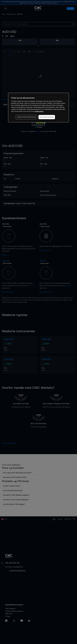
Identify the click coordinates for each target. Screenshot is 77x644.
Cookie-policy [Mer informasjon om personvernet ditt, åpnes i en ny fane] (39, 111)
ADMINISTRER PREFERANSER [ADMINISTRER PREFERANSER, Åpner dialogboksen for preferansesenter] (27, 117)
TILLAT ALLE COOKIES (47, 117)
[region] (38, 108)
